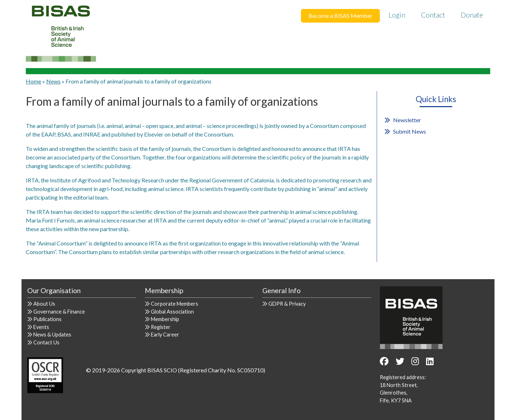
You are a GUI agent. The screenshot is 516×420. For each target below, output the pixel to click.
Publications (47, 319)
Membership (165, 319)
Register (161, 327)
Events (41, 327)
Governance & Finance (59, 312)
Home (34, 81)
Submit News (410, 131)
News (53, 81)
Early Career (165, 335)
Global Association (172, 312)
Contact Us (46, 342)
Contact (433, 15)
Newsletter (407, 120)
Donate (472, 15)
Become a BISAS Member (340, 16)
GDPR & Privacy (287, 304)
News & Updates (52, 335)
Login (397, 15)
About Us (44, 304)
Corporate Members (175, 304)
